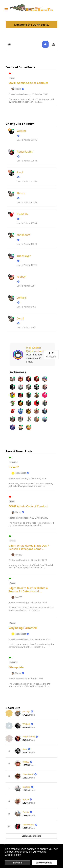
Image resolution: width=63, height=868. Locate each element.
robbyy (21, 277)
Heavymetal (28, 825)
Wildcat (21, 131)
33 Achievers (51, 355)
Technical (13, 462)
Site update (16, 667)
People (12, 541)
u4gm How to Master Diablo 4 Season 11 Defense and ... (28, 590)
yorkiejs (22, 298)
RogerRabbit (25, 152)
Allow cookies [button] (44, 863)
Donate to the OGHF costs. (32, 25)
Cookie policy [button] (13, 855)
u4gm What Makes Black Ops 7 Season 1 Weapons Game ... (29, 547)
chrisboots (23, 235)
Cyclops (26, 787)
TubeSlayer (24, 256)
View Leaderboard (32, 836)
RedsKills (22, 214)
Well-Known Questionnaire (35, 349)
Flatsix (18, 89)
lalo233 (19, 555)
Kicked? (14, 467)
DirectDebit (28, 774)
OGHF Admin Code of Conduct (28, 83)
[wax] (20, 318)
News (12, 78)
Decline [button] (18, 863)
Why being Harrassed (23, 628)
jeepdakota (20, 473)
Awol (20, 172)
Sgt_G (26, 800)
